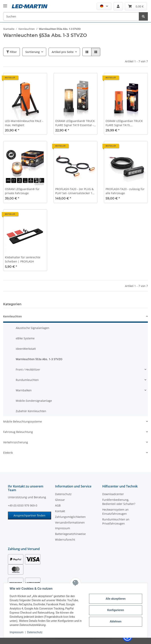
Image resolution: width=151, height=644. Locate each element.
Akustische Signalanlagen (33, 328)
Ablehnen (116, 621)
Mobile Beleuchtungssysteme (23, 421)
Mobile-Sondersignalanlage (34, 401)
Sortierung (33, 52)
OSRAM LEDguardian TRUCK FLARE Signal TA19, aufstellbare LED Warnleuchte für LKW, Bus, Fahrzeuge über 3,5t (125, 123)
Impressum (17, 632)
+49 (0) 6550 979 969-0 (23, 505)
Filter (12, 52)
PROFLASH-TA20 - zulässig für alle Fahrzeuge (125, 191)
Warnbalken (24, 390)
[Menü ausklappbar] (5, 3)
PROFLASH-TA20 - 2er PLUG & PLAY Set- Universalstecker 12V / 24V (75, 191)
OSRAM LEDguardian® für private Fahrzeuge (22, 191)
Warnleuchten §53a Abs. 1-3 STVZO (39, 359)
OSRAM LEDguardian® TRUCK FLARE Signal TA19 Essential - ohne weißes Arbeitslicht (75, 123)
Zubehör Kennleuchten (31, 411)
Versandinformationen (70, 522)
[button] (104, 6)
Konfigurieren (116, 610)
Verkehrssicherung (16, 442)
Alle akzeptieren (116, 599)
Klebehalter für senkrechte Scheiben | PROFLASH (23, 259)
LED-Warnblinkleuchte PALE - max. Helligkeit (24, 123)
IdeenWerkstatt (26, 349)
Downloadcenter (113, 494)
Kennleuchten (12, 316)
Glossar (60, 500)
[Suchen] (71, 16)
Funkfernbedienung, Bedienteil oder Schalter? (119, 502)
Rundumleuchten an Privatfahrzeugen (116, 521)
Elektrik (8, 453)
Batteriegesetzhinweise (70, 534)
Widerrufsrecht (65, 540)
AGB (58, 505)
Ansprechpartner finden (29, 515)
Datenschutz (35, 632)
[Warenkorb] (136, 6)
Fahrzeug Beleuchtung (18, 432)
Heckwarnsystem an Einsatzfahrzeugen (115, 512)
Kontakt (60, 511)
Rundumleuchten (27, 380)
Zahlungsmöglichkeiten (70, 517)
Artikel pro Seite (63, 52)
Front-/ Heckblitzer (28, 369)
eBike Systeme (25, 338)
